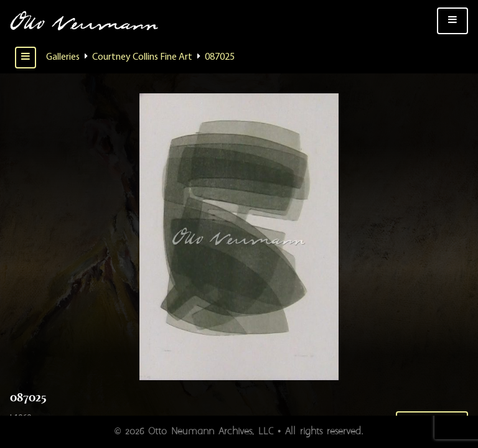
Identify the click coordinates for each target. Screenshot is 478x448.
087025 (220, 57)
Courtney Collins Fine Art (142, 57)
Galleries (63, 57)
